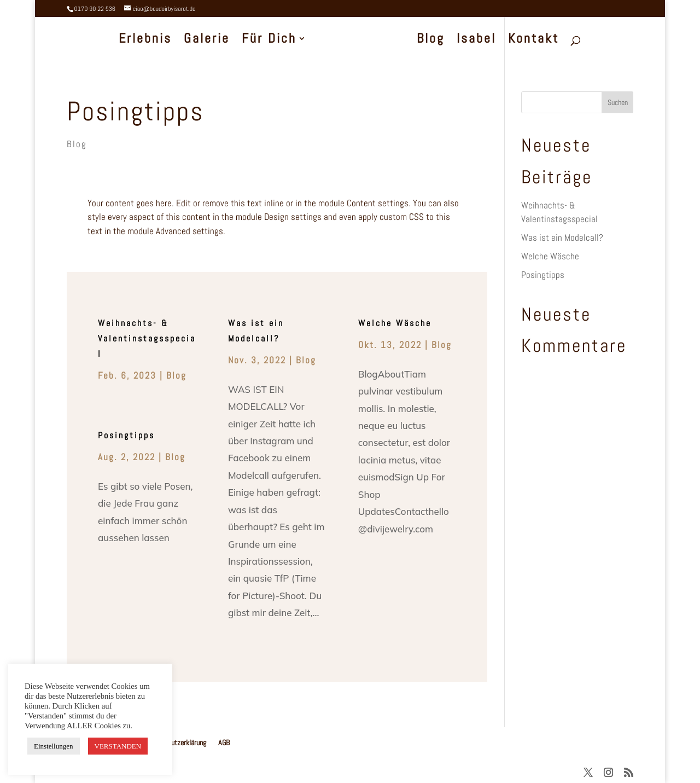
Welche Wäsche (395, 323)
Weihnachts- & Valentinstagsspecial (147, 338)
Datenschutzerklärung (175, 743)
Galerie (208, 40)
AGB (224, 743)
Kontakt (532, 40)
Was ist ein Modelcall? (562, 237)
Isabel (475, 40)
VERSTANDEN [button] (118, 746)
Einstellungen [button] (54, 746)
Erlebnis (147, 40)
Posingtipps (135, 111)
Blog (430, 40)
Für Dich (271, 40)
